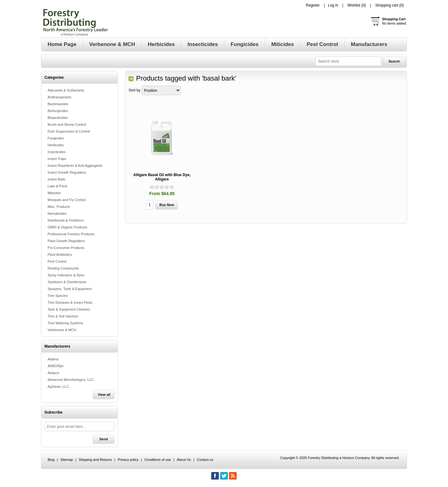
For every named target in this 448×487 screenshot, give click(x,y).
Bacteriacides (58, 104)
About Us (184, 460)
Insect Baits (56, 179)
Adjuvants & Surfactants (66, 90)
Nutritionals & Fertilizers (66, 220)
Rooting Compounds (63, 268)
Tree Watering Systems (65, 323)
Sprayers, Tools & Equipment (70, 289)
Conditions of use (158, 460)
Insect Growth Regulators (67, 172)
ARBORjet (56, 366)
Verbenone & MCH (62, 330)
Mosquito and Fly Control (67, 200)
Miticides (54, 193)
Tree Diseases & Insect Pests (70, 302)
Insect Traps (57, 159)
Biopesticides (58, 118)
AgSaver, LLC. (59, 386)
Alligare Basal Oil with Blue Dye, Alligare (162, 177)
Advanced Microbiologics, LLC (71, 380)
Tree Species (58, 296)
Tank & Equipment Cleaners (69, 309)
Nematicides (57, 213)
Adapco (53, 373)
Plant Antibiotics (60, 255)
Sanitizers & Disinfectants (67, 282)
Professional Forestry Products (71, 234)
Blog (51, 460)
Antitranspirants (59, 97)
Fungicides (56, 138)
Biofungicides (58, 111)
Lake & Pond (57, 186)
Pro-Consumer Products (66, 248)
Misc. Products (59, 207)
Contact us (205, 460)
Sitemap (67, 460)
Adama (53, 359)
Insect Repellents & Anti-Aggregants (75, 166)
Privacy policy (128, 460)
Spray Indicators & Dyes (66, 275)
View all (104, 395)
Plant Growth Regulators (66, 241)
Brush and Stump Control (67, 124)
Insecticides (56, 152)
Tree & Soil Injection (63, 316)
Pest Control (57, 261)
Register (313, 5)
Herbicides (56, 145)
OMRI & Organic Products (67, 227)
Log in (333, 5)
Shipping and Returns (95, 460)
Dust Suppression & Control (69, 131)
